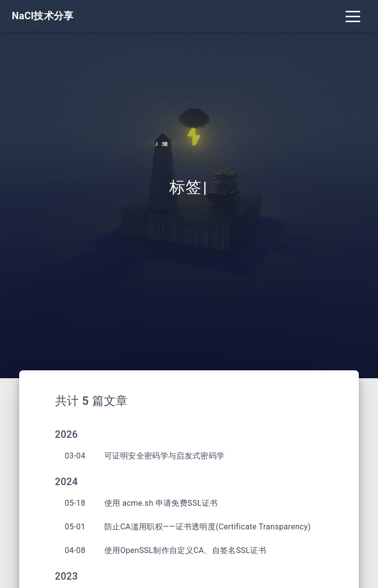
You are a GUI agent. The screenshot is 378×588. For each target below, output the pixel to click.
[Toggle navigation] (353, 16)
